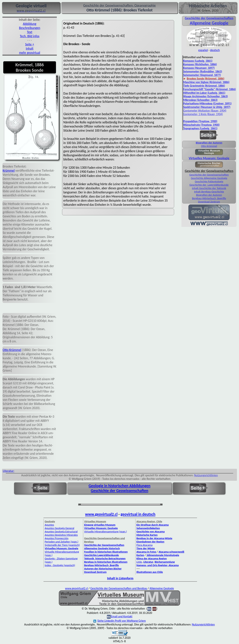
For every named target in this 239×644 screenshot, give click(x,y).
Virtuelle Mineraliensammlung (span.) (106, 531)
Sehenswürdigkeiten (148, 528)
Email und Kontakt (122, 616)
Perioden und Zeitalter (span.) (61, 542)
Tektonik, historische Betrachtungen (105, 558)
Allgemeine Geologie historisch (102, 548)
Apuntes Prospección (56, 538)
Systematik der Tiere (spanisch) (62, 545)
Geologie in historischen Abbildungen (120, 486)
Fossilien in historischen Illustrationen (106, 552)
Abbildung (30, 24)
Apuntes (49, 525)
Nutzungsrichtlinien (206, 475)
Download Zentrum (209, 202)
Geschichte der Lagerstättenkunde (209, 185)
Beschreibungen (30, 28)
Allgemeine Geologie (162, 588)
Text (30, 32)
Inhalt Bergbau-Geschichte (209, 192)
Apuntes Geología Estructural (61, 531)
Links (139, 562)
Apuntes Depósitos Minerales (61, 535)
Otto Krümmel (12, 350)
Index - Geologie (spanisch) (60, 565)
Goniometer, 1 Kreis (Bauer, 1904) (203, 114)
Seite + (30, 44)
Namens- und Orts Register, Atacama (158, 565)
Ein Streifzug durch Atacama (153, 525)
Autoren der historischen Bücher (103, 569)
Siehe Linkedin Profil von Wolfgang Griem (119, 621)
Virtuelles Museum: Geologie (209, 158)
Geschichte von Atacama (151, 531)
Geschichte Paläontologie (209, 181)
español (203, 50)
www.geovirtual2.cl (101, 514)
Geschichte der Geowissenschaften (209, 175)
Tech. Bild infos (30, 36)
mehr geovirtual (30, 53)
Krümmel (9, 171)
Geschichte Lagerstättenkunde (102, 555)
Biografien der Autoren (209, 143)
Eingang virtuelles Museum (100, 525)
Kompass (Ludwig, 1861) (198, 61)
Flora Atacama (145, 545)
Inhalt (30, 48)
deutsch (215, 50)
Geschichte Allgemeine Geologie (209, 178)
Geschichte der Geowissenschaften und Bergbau (119, 588)
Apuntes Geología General (59, 528)
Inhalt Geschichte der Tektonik (209, 188)
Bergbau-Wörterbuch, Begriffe (209, 198)
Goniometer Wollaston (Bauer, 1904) (205, 111)
